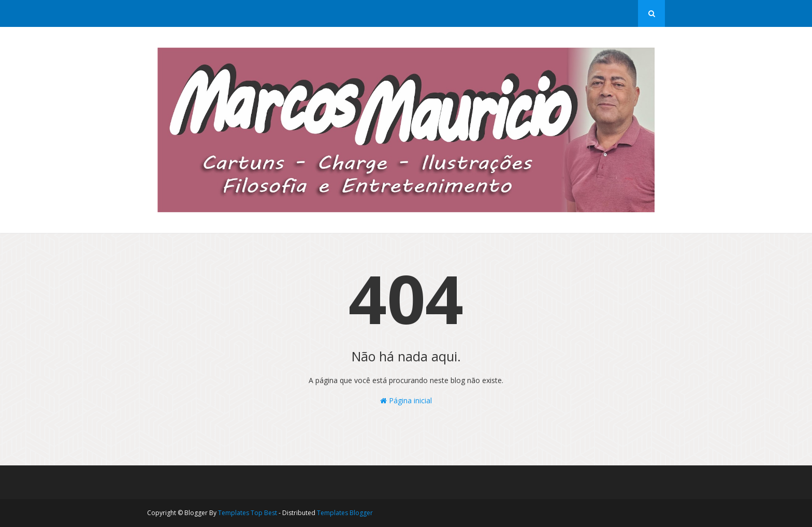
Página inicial (406, 400)
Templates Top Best (248, 513)
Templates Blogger (345, 513)
